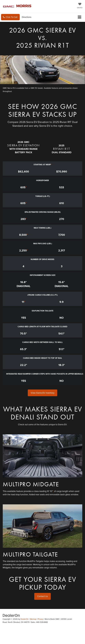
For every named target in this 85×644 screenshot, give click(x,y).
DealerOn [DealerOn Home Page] (25, 619)
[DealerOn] (11, 615)
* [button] (51, 165)
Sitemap (33, 619)
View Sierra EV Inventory (42, 393)
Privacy (41, 619)
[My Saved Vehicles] (80, 6)
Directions (27, 17)
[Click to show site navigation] (80, 17)
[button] (10, 17)
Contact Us (42, 596)
